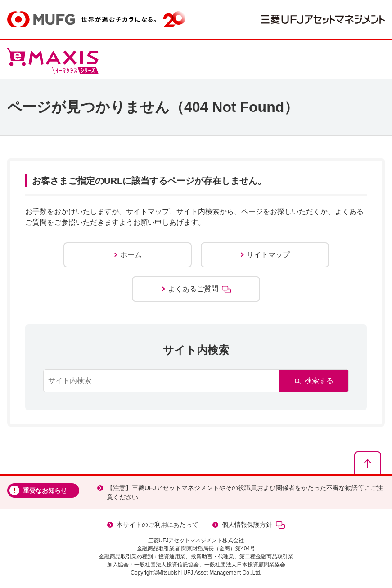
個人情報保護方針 (253, 525)
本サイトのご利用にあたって (158, 525)
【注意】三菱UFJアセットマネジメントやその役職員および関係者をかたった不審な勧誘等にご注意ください (245, 492)
